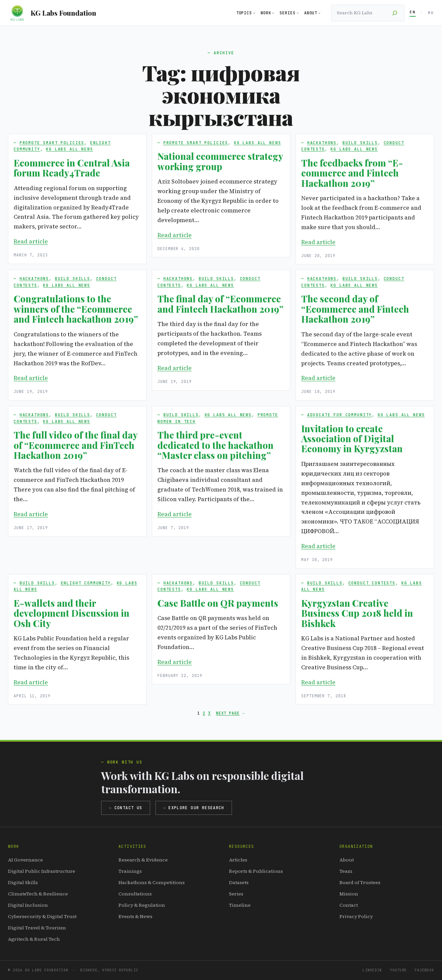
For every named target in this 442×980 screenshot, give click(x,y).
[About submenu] (319, 13)
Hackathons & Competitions (152, 882)
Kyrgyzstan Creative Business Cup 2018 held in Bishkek (357, 613)
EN (413, 12)
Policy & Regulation (142, 905)
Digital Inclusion (28, 905)
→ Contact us (126, 808)
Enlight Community (86, 583)
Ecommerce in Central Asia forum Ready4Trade (72, 168)
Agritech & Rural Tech (34, 939)
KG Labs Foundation (63, 13)
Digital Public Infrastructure (42, 871)
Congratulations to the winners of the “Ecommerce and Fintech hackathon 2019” (76, 309)
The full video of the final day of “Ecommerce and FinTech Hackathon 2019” (76, 445)
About (347, 860)
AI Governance (25, 860)
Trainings (130, 871)
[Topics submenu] (254, 13)
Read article (31, 241)
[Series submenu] (298, 13)
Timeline (240, 905)
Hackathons (322, 143)
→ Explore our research (194, 808)
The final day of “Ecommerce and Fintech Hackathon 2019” (221, 304)
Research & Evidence (143, 860)
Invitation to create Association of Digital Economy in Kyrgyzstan (352, 439)
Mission (349, 894)
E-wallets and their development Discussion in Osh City (72, 613)
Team (346, 871)
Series (236, 894)
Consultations (135, 894)
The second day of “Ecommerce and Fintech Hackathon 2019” (355, 309)
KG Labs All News (70, 149)
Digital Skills (23, 882)
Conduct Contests (372, 583)
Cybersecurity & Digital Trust (42, 916)
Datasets (239, 882)
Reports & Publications (256, 871)
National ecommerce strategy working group (220, 161)
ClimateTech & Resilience (38, 894)
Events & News (135, 916)
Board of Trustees (360, 882)
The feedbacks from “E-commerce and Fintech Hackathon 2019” (352, 173)
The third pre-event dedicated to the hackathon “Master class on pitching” (216, 445)
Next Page (230, 713)
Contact (349, 905)
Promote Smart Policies (52, 143)
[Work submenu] (273, 13)
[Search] (395, 13)
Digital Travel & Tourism (37, 928)
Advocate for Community (340, 415)
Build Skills (360, 143)
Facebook (424, 970)
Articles (238, 860)
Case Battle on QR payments (218, 603)
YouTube (398, 970)
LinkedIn (372, 970)
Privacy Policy (356, 916)
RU (431, 13)
